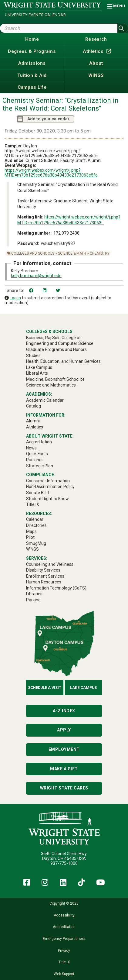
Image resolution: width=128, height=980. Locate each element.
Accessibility (64, 915)
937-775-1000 (64, 863)
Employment (64, 749)
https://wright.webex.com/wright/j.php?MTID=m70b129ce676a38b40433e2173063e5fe (51, 173)
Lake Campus (83, 688)
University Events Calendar (35, 15)
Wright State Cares (64, 788)
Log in (15, 298)
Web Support (64, 974)
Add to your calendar (43, 119)
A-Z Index (64, 711)
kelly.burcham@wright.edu (36, 276)
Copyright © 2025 (64, 903)
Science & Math (72, 253)
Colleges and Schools (33, 253)
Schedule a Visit (45, 688)
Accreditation (64, 927)
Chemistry (100, 253)
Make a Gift (64, 769)
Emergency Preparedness (64, 939)
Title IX (64, 962)
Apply (64, 730)
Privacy (64, 951)
